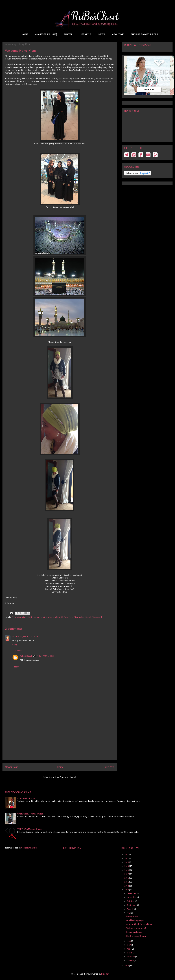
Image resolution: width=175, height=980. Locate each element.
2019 (127, 866)
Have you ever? (133, 916)
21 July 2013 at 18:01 (29, 636)
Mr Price (65, 617)
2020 (127, 862)
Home (60, 767)
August (130, 909)
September (132, 905)
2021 (127, 858)
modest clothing (53, 617)
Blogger (105, 974)
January (130, 961)
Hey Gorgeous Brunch (136, 936)
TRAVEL (68, 34)
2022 (127, 854)
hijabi (29, 617)
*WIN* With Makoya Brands (30, 829)
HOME (25, 34)
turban (82, 617)
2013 (127, 890)
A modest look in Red (27, 798)
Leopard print (39, 617)
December (132, 893)
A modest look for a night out (139, 924)
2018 (127, 870)
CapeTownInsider (29, 848)
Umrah (89, 617)
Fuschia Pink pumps (135, 920)
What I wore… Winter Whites (30, 814)
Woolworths (98, 617)
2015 (127, 882)
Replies (19, 651)
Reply (15, 645)
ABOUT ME (118, 34)
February (131, 957)
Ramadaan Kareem (135, 932)
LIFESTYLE (85, 34)
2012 (127, 966)
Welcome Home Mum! (136, 928)
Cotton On (16, 617)
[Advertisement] (60, 738)
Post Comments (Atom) (66, 777)
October (131, 901)
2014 (127, 886)
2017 (127, 874)
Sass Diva (74, 617)
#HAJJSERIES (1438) (46, 34)
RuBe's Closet (26, 656)
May (129, 945)
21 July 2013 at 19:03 (46, 656)
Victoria (16, 636)
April (129, 949)
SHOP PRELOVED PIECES (144, 34)
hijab (24, 617)
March (130, 953)
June (129, 941)
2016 (127, 878)
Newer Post (11, 767)
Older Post (109, 767)
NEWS (102, 34)
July (129, 913)
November (132, 897)
